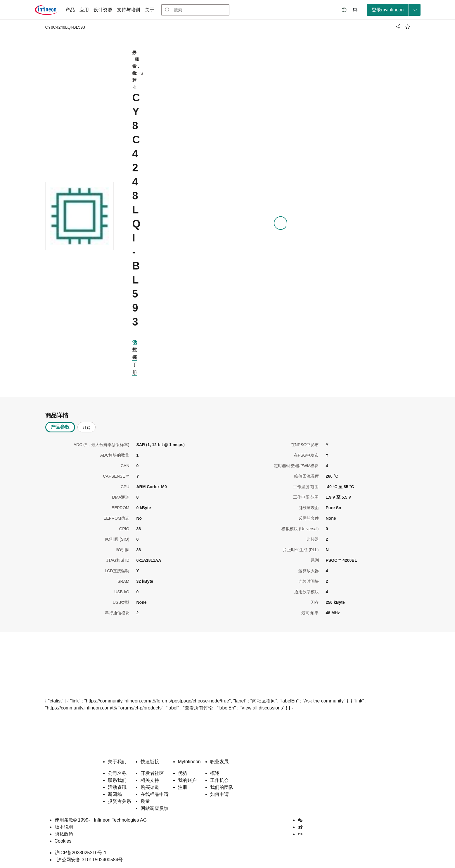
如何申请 (219, 794)
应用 (84, 10)
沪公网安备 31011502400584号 (89, 860)
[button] (344, 10)
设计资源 (103, 10)
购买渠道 (150, 787)
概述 (215, 773)
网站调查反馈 (155, 808)
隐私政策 (64, 834)
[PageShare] (397, 27)
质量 (145, 801)
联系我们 (117, 780)
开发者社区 (152, 773)
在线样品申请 (155, 794)
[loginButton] (394, 10)
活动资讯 (117, 787)
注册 (183, 787)
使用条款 (64, 820)
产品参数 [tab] (60, 427)
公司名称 (117, 773)
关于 (150, 10)
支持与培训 (129, 10)
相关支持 (150, 780)
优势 (183, 773)
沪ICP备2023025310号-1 (81, 853)
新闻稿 (115, 794)
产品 (70, 10)
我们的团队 (222, 787)
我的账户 (187, 780)
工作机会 (219, 780)
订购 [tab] (86, 427)
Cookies (63, 841)
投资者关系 (120, 801)
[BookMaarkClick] (408, 27)
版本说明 (64, 827)
